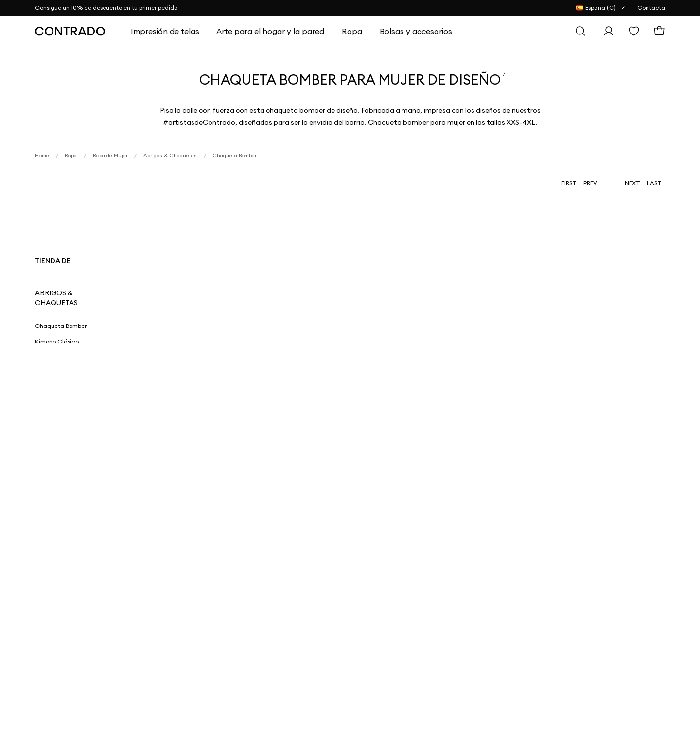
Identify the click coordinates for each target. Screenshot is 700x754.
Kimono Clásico (57, 341)
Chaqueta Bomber (61, 326)
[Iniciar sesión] (609, 31)
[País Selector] (601, 8)
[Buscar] (580, 31)
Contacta (651, 8)
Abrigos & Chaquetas (56, 298)
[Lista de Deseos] (634, 31)
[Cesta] (659, 31)
